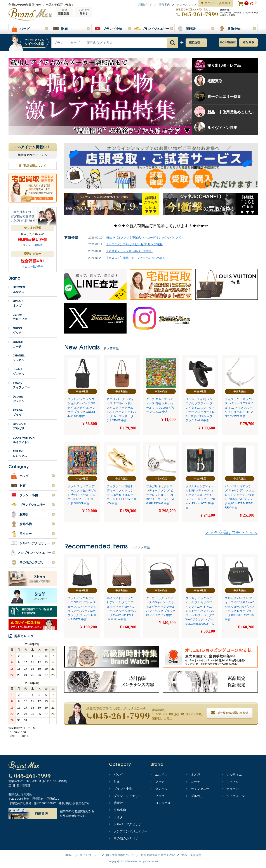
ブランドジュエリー (125, 796)
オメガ (193, 775)
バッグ (116, 775)
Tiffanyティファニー (19, 385)
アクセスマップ (186, 5)
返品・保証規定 (191, 855)
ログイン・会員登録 (216, 3)
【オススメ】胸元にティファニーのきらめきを (136, 258)
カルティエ (232, 775)
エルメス (159, 775)
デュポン (230, 789)
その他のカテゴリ (124, 838)
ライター (117, 817)
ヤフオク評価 (33, 228)
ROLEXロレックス (18, 454)
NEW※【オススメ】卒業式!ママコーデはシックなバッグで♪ (144, 238)
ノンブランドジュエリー (128, 831)
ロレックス (161, 803)
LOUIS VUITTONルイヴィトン (22, 440)
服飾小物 (117, 810)
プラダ (157, 796)
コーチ (193, 782)
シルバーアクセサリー (127, 824)
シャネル (230, 782)
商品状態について (33, 166)
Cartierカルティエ (18, 317)
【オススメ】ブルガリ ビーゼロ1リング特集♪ (135, 244)
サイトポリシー (90, 855)
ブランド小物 (121, 789)
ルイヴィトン (233, 796)
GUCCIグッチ (15, 330)
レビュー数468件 (33, 266)
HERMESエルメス (17, 289)
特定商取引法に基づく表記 (158, 855)
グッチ (157, 782)
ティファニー (198, 789)
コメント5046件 (33, 245)
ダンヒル (159, 789)
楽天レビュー (33, 254)
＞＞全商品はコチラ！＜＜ (231, 533)
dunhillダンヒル (16, 372)
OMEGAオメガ (16, 303)
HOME (69, 855)
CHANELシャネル (17, 358)
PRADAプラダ (16, 413)
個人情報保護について (120, 855)
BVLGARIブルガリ (17, 426)
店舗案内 (164, 5)
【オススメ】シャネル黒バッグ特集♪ (129, 251)
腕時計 (116, 803)
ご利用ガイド (144, 5)
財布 (114, 782)
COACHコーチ (16, 344)
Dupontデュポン (16, 399)
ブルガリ (195, 796)
